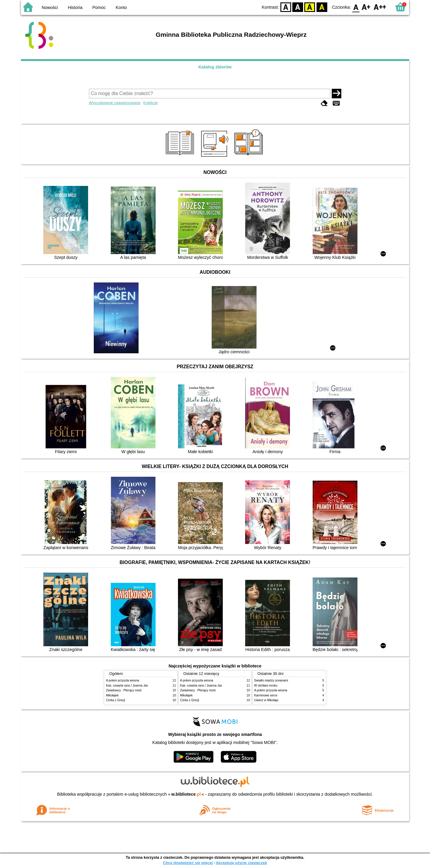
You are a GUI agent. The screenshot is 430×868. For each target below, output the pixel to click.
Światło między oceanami (271, 680)
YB (310, 7)
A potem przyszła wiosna (123, 680)
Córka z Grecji (116, 700)
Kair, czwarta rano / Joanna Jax (127, 686)
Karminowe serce (266, 695)
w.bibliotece (186, 794)
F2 (380, 7)
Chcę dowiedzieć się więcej (188, 863)
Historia (75, 7)
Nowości (50, 7)
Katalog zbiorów (215, 67)
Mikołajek (112, 695)
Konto (121, 7)
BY (322, 7)
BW (298, 7)
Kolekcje (150, 103)
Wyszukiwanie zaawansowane (115, 103)
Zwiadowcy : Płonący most (124, 690)
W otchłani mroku (266, 686)
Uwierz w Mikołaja (266, 700)
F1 (366, 7)
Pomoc (99, 7)
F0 (356, 7)
